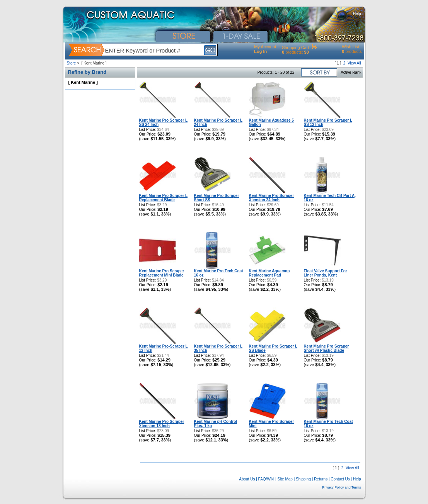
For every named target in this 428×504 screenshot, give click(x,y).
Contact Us (340, 479)
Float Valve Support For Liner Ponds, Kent (326, 273)
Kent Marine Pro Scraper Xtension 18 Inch (162, 424)
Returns (321, 479)
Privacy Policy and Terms (341, 487)
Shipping (303, 479)
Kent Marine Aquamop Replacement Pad (269, 273)
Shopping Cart (295, 48)
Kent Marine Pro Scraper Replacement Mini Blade (162, 273)
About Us (247, 479)
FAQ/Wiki (266, 479)
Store (72, 63)
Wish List (350, 47)
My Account (265, 47)
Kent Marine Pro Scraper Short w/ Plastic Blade (327, 348)
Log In (260, 51)
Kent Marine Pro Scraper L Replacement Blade (164, 198)
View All (354, 63)
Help (357, 14)
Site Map (285, 479)
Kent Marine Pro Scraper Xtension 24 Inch (272, 198)
